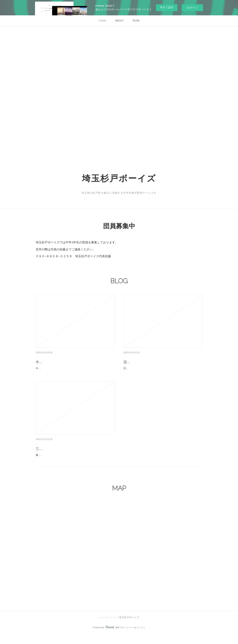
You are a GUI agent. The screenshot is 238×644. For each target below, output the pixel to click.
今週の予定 (44, 362)
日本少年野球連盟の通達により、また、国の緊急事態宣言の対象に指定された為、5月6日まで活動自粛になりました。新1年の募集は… (163, 371)
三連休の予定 (46, 453)
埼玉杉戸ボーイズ (119, 178)
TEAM (136, 21)
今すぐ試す (167, 7)
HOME (102, 21)
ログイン (192, 8)
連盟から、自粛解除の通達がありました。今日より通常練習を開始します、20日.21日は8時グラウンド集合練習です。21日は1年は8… (74, 462)
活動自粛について (137, 362)
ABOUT (119, 21)
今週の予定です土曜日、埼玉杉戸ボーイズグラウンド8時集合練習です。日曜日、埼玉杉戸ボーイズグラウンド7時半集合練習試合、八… (75, 371)
